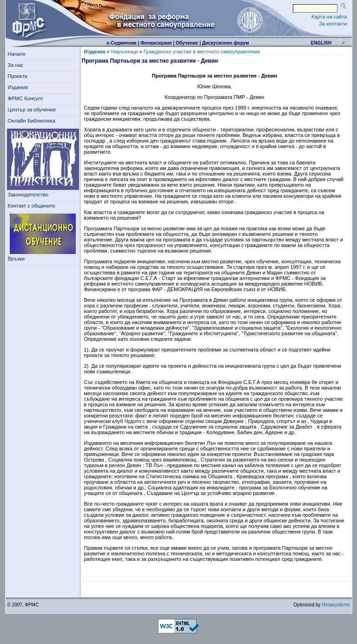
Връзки (18, 259)
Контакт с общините (32, 206)
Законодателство (28, 195)
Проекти (19, 76)
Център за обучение (33, 110)
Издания (20, 87)
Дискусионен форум (226, 43)
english (321, 43)
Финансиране (156, 43)
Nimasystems (336, 605)
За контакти (333, 24)
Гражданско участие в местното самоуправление (202, 52)
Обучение (187, 43)
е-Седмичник (122, 43)
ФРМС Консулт (27, 98)
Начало (17, 54)
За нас (17, 65)
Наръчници (124, 52)
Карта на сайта (329, 17)
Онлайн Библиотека (32, 121)
